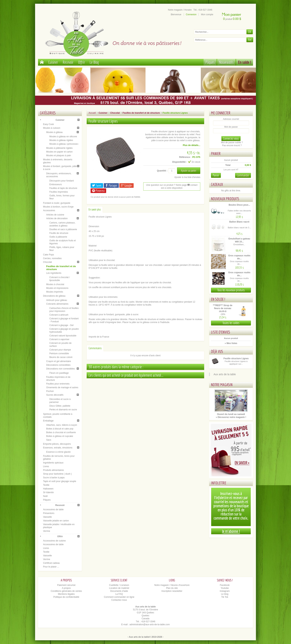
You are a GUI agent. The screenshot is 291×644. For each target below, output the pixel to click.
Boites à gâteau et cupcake (60, 436)
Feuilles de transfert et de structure (141, 113)
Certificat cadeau (51, 563)
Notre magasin (222, 385)
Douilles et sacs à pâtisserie (63, 229)
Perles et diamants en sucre (63, 410)
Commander (243, 175)
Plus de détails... (192, 145)
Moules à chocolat (55, 284)
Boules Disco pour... (239, 205)
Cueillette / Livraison (119, 585)
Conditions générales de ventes (66, 591)
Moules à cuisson (52, 128)
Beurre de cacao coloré (61, 357)
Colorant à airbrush (59, 315)
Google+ (126, 185)
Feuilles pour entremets (58, 384)
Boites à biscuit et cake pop (60, 429)
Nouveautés (226, 62)
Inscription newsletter (172, 591)
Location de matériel (119, 588)
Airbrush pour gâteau (57, 300)
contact (192, 185)
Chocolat (47, 262)
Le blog (225, 594)
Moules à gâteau (54, 132)
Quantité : (162, 171)
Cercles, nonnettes (52, 258)
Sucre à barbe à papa (54, 478)
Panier (216, 154)
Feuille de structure (59, 233)
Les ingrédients (54, 273)
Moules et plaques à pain (59, 155)
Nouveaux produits (225, 199)
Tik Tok (225, 597)
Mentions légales (66, 594)
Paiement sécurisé (66, 585)
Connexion (191, 14)
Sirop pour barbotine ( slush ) (57, 474)
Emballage (48, 421)
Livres (46, 466)
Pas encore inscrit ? (232, 145)
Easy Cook (48, 124)
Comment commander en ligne (119, 597)
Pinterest (98, 191)
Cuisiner (53, 62)
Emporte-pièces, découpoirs (57, 444)
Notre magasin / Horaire (180, 10)
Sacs (49, 440)
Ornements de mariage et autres (62, 387)
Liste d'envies (221, 332)
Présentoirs (49, 513)
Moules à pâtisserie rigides (59, 148)
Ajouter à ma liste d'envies (187, 177)
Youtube (225, 588)
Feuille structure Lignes (236, 359)
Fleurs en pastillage (59, 373)
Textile (46, 485)
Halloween (48, 489)
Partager (111, 185)
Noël (45, 496)
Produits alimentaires (53, 470)
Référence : (185, 157)
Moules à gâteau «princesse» (64, 144)
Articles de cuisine (55, 215)
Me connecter (221, 113)
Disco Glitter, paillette (60, 406)
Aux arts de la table (225, 374)
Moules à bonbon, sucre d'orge (58, 207)
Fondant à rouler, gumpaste (57, 203)
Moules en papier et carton (59, 152)
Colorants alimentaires (57, 304)
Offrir (82, 62)
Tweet (97, 185)
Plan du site (172, 588)
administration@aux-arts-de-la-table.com (150, 624)
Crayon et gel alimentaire (59, 361)
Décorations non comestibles (61, 369)
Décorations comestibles (58, 365)
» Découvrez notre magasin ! (231, 417)
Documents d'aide (119, 591)
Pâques (210, 62)
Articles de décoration (57, 218)
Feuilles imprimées (59, 192)
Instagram (225, 591)
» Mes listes (231, 343)
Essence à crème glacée (58, 452)
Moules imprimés (55, 292)
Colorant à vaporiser (59, 339)
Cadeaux (217, 184)
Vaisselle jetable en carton (56, 521)
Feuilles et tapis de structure (63, 188)
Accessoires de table (53, 510)
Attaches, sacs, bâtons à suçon (62, 425)
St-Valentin (48, 492)
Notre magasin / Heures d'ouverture (172, 585)
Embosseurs (56, 184)
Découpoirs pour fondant (62, 181)
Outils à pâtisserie (58, 237)
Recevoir (68, 62)
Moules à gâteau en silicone (63, 137)
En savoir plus (95, 209)
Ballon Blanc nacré (239, 222)
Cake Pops (49, 255)
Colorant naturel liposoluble (63, 336)
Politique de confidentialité (66, 597)
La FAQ (119, 594)
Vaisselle (47, 517)
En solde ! (245, 62)
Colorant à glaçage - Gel (61, 325)
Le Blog (94, 62)
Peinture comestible (59, 353)
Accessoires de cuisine (54, 541)
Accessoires (49, 210)
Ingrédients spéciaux (53, 463)
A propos (66, 588)
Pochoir (50, 391)
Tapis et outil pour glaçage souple (60, 481)
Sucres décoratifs (55, 395)
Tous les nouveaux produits (231, 290)
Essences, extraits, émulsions (58, 448)
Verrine (47, 531)
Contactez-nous (119, 600)
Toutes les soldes (231, 323)
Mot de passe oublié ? (232, 142)
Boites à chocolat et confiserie (61, 432)
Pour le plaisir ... (51, 567)
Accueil (92, 113)
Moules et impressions (57, 288)
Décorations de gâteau (54, 296)
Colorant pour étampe (60, 350)
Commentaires (95, 348)
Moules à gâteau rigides (61, 140)
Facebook (225, 585)
